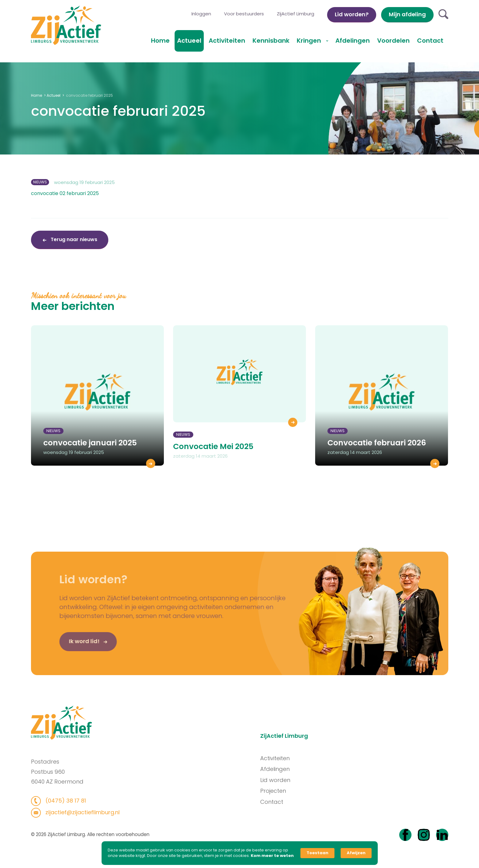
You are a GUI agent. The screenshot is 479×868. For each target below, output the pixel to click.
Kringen (310, 41)
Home (160, 41)
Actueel (189, 41)
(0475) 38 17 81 (59, 801)
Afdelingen (353, 41)
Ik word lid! (72, 647)
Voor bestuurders (244, 14)
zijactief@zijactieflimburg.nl (76, 812)
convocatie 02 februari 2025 (65, 193)
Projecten (279, 791)
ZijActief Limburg (296, 14)
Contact (430, 41)
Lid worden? (352, 14)
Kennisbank (271, 41)
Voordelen (393, 41)
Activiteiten (227, 41)
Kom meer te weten (272, 856)
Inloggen (201, 14)
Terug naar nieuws (73, 239)
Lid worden (281, 780)
